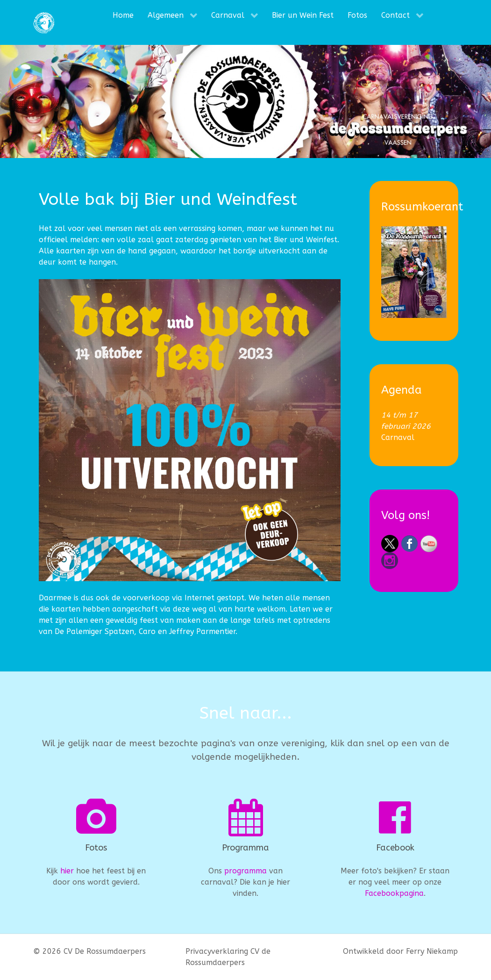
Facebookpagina (394, 893)
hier (67, 871)
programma (245, 871)
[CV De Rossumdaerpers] (44, 22)
